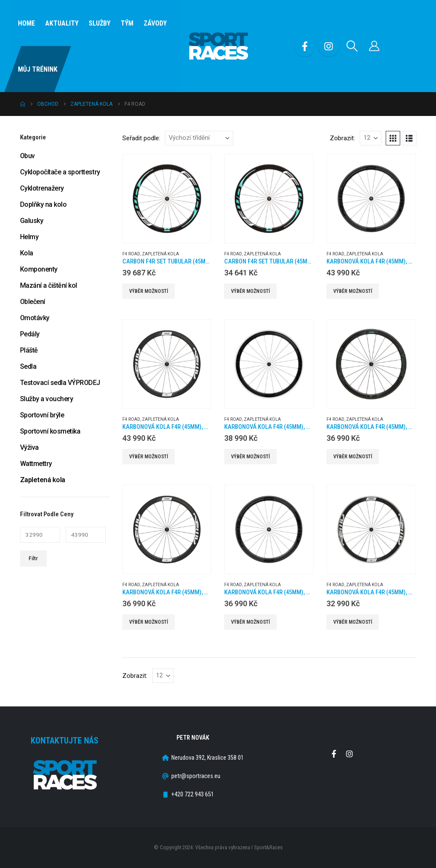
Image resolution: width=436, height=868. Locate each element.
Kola (27, 253)
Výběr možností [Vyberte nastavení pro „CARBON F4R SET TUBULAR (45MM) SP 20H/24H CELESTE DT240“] (149, 291)
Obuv (27, 156)
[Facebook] (305, 46)
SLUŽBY (100, 23)
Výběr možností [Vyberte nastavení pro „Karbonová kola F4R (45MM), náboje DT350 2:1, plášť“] (250, 622)
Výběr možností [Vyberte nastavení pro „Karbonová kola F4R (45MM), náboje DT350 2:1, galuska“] (149, 622)
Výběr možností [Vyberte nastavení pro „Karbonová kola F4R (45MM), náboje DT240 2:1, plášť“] (149, 457)
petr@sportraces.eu (196, 776)
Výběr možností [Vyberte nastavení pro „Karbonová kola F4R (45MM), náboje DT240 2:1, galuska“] (353, 291)
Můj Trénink (38, 69)
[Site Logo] (218, 46)
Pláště (29, 350)
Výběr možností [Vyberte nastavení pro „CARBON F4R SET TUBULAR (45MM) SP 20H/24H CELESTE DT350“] (250, 291)
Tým (127, 23)
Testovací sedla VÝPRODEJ (60, 383)
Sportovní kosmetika (50, 431)
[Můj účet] (374, 46)
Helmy (29, 237)
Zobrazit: (342, 138)
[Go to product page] (167, 199)
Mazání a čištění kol (49, 285)
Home (26, 23)
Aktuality (62, 23)
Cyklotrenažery (42, 188)
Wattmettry (36, 464)
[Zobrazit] (371, 138)
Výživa (29, 447)
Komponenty (39, 269)
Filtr (33, 558)
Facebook (334, 754)
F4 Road (131, 254)
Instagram (349, 754)
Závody (155, 23)
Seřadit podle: (141, 138)
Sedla (28, 366)
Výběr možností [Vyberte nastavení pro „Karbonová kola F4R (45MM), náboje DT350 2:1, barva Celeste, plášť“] (353, 457)
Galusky (32, 221)
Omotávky (35, 318)
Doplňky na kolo (43, 204)
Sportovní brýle (42, 415)
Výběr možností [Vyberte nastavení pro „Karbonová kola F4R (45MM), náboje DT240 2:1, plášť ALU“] (250, 457)
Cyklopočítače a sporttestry (60, 172)
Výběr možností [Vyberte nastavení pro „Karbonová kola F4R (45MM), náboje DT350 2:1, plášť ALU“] (353, 622)
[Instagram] (329, 46)
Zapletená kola (160, 254)
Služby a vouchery (47, 399)
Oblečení (33, 302)
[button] (352, 46)
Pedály (30, 334)
